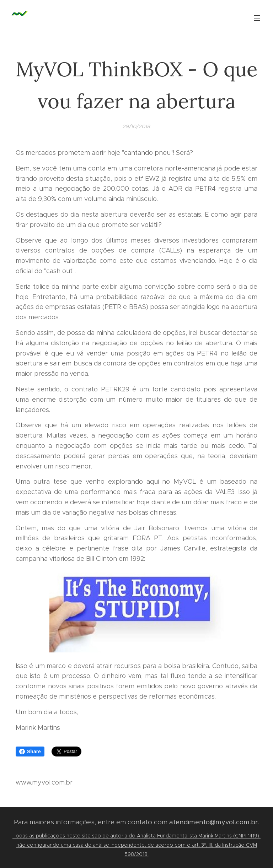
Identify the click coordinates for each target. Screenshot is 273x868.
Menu (257, 18)
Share (30, 752)
